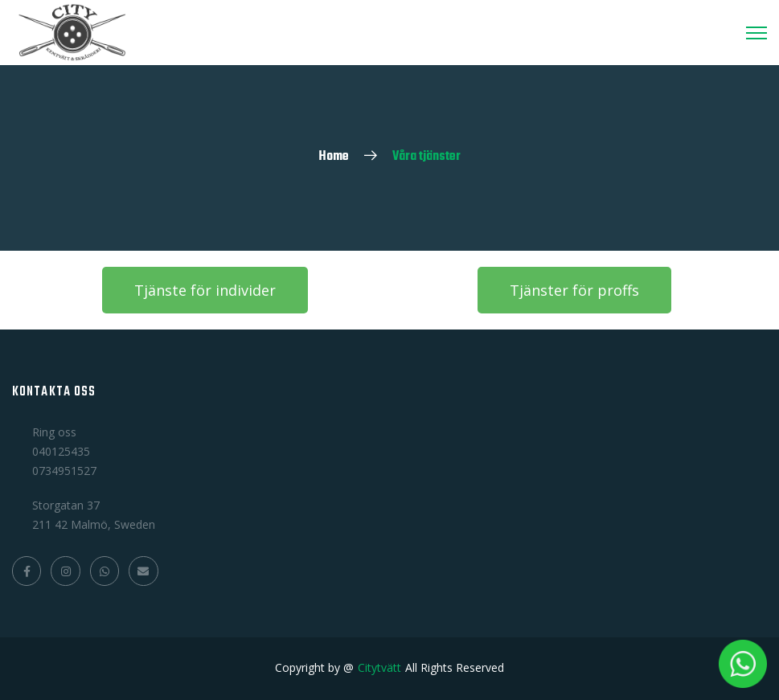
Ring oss (54, 432)
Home (334, 157)
